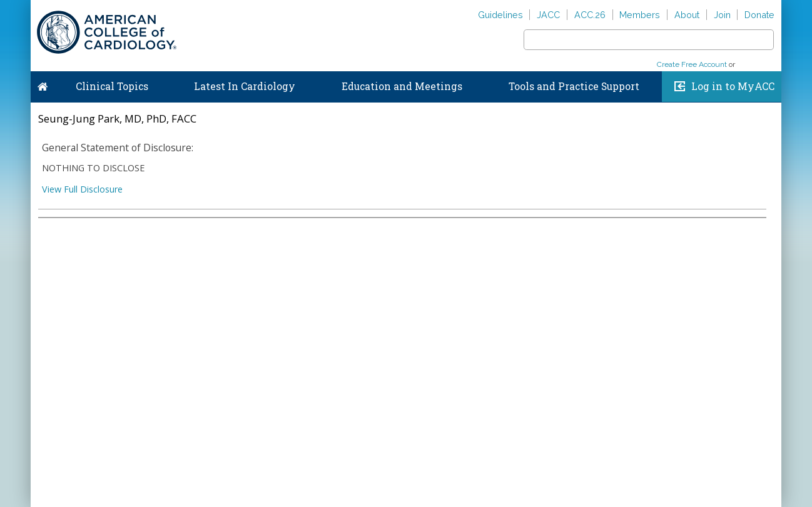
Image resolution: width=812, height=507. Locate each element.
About (687, 15)
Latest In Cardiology (245, 86)
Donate (759, 15)
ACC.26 (590, 15)
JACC (548, 15)
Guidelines (500, 15)
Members (640, 15)
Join (722, 15)
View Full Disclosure (82, 189)
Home (43, 84)
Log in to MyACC (733, 86)
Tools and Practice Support (574, 86)
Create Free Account (692, 64)
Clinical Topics (112, 86)
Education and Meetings (402, 86)
